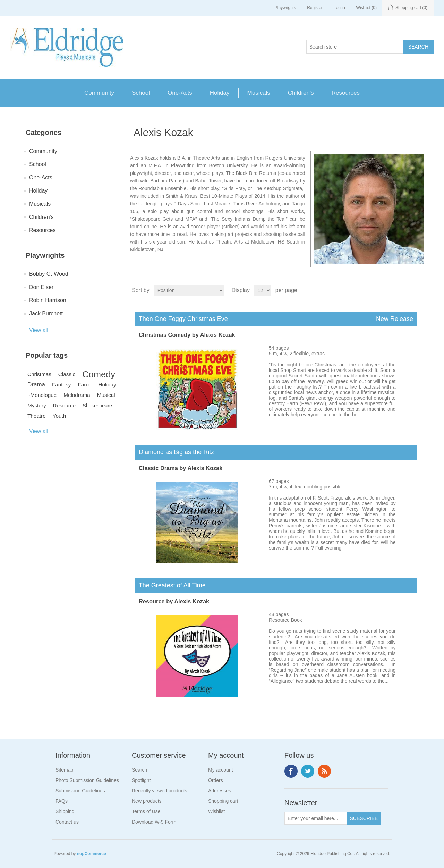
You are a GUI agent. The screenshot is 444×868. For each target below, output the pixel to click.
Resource (64, 405)
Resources (346, 93)
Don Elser (41, 287)
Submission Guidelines (80, 791)
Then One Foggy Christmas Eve (276, 319)
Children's (301, 93)
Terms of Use (146, 811)
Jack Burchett (46, 313)
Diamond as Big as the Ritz (175, 452)
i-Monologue (42, 395)
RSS (324, 771)
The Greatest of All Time (170, 585)
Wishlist (216, 811)
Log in (339, 8)
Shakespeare (97, 406)
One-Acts (180, 93)
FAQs (62, 801)
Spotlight (141, 780)
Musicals (259, 93)
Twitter (308, 771)
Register (315, 8)
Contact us (67, 822)
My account (221, 770)
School (141, 93)
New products (147, 801)
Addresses (220, 791)
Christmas (39, 374)
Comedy (99, 374)
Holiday (220, 93)
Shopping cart (223, 801)
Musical (106, 395)
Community (99, 93)
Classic (67, 374)
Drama (36, 385)
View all (39, 330)
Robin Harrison (48, 300)
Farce (84, 385)
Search (139, 770)
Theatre (37, 416)
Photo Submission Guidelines (87, 780)
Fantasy (61, 385)
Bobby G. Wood (49, 274)
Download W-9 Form (154, 822)
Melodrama (77, 395)
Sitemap (64, 770)
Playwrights (285, 8)
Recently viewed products (160, 791)
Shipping (65, 811)
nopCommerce (92, 854)
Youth (59, 416)
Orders (216, 780)
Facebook (291, 771)
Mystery (37, 405)
